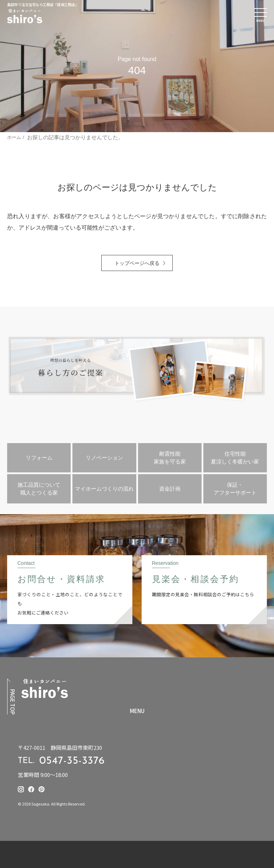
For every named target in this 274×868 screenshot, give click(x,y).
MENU (137, 711)
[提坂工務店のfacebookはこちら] (31, 789)
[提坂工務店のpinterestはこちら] (42, 789)
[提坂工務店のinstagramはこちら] (21, 789)
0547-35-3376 (72, 761)
